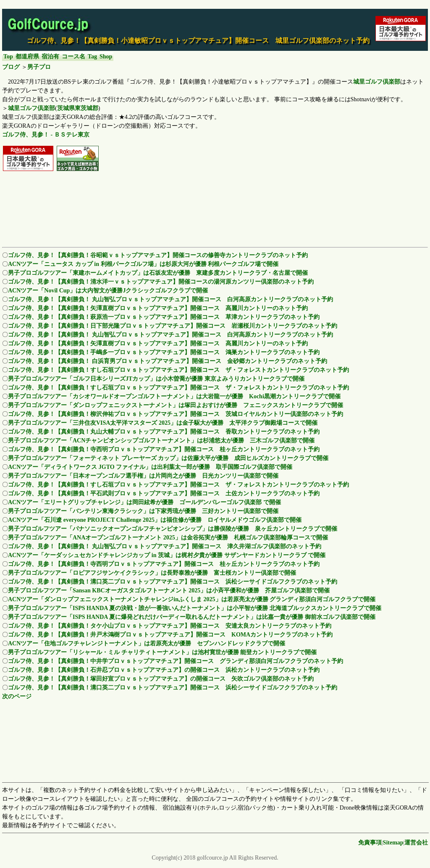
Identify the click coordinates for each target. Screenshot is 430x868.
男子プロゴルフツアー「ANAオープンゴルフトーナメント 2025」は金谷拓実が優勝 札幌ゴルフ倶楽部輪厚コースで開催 (168, 538)
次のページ (17, 696)
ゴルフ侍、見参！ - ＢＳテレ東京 (46, 135)
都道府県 (27, 57)
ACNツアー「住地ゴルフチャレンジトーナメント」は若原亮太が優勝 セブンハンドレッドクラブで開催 (147, 643)
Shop (106, 57)
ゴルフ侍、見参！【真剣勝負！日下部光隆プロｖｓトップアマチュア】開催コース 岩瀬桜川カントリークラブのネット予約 (173, 326)
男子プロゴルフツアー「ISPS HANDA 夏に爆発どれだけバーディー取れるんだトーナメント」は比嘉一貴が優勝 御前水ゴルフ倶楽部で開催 (192, 617)
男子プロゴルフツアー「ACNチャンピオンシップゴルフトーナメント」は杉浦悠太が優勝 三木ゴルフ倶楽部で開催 (161, 441)
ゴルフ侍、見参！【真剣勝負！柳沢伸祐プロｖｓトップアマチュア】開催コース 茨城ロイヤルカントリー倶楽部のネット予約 (176, 414)
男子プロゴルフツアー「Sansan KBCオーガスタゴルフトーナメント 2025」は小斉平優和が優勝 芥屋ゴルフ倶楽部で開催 (169, 591)
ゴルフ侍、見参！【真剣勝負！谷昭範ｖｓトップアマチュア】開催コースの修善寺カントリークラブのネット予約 (158, 255)
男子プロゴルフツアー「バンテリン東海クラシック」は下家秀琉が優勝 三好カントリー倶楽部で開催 (143, 511)
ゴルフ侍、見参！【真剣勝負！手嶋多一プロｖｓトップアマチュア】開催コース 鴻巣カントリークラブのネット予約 (164, 352)
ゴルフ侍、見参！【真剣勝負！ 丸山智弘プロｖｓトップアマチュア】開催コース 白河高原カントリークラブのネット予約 (170, 299)
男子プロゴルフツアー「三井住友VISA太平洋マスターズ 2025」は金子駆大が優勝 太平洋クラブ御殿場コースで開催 (163, 423)
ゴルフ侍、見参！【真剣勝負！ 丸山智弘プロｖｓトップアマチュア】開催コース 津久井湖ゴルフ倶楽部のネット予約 (165, 546)
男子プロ (39, 67)
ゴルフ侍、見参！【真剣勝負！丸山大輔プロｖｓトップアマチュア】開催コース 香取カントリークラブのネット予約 (164, 432)
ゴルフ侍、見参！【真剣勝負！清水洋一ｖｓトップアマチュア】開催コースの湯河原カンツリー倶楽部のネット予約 (161, 282)
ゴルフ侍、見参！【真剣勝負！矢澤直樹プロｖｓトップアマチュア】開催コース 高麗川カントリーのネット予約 (158, 308)
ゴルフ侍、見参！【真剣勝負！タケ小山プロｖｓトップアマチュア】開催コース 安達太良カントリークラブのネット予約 (170, 626)
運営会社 (416, 843)
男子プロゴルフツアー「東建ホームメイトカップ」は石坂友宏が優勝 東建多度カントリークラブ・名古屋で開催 (158, 273)
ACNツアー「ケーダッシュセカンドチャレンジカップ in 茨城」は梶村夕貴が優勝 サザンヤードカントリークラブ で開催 (167, 555)
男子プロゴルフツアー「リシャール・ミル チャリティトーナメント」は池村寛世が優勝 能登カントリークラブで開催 (162, 652)
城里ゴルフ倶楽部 (377, 82)
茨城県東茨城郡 (78, 108)
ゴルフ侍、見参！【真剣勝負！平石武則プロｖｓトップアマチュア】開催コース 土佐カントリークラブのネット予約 (164, 493)
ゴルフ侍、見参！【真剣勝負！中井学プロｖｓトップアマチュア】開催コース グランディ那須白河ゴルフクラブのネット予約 (176, 661)
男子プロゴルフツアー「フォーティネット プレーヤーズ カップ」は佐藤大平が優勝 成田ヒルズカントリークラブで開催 (168, 458)
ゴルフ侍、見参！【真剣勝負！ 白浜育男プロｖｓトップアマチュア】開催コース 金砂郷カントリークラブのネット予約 (168, 361)
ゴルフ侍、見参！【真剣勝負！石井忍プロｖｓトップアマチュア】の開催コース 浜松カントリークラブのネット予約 (164, 670)
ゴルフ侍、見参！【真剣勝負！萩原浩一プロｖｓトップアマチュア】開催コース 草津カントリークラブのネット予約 (164, 317)
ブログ (11, 67)
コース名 (73, 57)
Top (8, 57)
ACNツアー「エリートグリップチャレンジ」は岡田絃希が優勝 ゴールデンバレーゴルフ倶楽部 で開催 (144, 502)
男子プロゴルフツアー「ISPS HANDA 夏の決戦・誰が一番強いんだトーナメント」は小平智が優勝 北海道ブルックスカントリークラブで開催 (195, 608)
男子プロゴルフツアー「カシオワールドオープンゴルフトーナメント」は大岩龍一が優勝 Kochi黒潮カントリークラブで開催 (174, 396)
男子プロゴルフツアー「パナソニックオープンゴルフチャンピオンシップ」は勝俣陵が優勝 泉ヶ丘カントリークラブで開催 (173, 529)
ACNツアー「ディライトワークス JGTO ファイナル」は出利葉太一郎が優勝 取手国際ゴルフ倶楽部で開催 (150, 467)
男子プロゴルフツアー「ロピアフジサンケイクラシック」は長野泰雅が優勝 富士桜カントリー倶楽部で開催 (152, 573)
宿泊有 (50, 57)
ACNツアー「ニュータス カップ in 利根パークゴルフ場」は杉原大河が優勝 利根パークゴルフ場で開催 (143, 264)
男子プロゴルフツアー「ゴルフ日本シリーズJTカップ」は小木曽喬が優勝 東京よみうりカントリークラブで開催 (156, 379)
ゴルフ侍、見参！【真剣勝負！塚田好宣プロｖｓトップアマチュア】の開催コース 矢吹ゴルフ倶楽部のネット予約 (161, 679)
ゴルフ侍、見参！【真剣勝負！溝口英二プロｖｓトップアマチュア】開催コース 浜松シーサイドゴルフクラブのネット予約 (173, 582)
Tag (92, 57)
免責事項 (370, 843)
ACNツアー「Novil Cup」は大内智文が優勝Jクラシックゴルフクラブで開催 (108, 291)
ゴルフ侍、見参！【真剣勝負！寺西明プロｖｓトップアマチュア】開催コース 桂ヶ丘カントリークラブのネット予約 (164, 449)
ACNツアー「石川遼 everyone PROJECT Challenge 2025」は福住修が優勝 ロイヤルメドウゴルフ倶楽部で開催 (155, 520)
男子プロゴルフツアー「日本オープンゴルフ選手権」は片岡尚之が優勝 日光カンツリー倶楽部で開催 (143, 476)
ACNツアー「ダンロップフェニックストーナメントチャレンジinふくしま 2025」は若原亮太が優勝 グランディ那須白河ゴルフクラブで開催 (192, 599)
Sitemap (393, 843)
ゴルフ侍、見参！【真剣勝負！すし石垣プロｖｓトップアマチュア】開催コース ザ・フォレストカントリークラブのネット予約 (178, 370)
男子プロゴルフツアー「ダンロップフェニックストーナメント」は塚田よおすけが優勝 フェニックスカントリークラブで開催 (176, 405)
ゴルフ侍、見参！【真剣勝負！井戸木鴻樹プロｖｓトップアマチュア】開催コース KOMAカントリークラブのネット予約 (170, 635)
